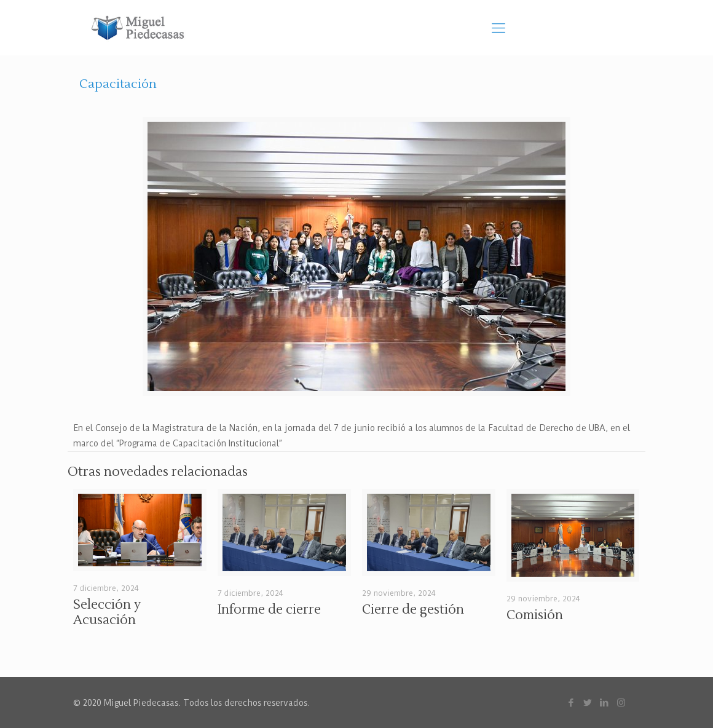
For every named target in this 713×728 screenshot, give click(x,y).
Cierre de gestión (413, 610)
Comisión (535, 615)
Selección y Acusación (107, 612)
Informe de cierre (269, 610)
